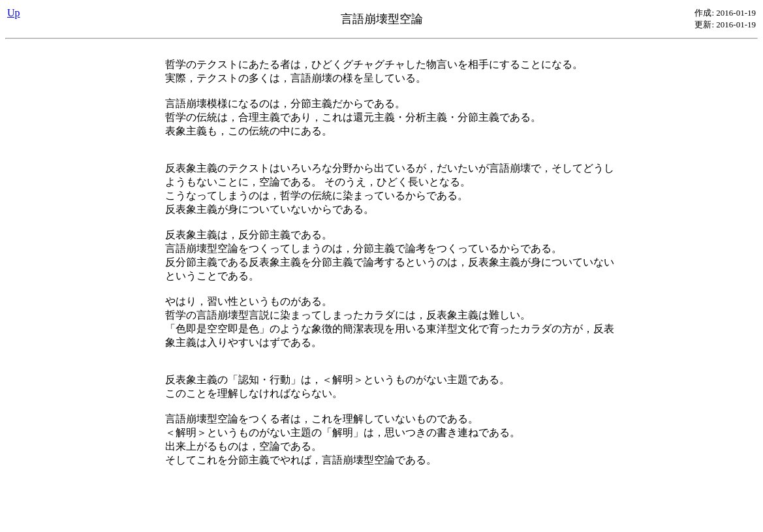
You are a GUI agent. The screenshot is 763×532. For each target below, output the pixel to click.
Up (14, 13)
